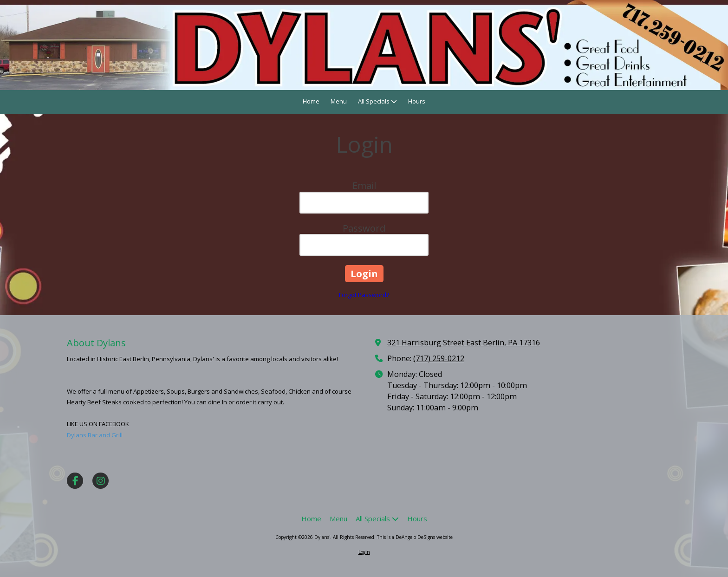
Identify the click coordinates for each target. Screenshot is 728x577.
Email (364, 185)
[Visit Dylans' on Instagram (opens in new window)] (101, 481)
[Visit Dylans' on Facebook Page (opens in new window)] (75, 481)
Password (364, 228)
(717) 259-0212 (439, 358)
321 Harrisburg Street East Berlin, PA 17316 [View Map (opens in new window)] (464, 343)
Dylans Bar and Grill (95, 435)
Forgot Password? (364, 295)
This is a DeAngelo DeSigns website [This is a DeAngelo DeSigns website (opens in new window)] (415, 537)
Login (364, 552)
